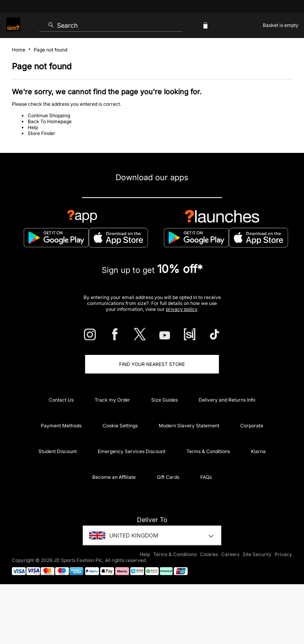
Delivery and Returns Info (227, 400)
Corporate (252, 426)
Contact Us (61, 400)
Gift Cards (168, 477)
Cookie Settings (120, 426)
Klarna (258, 451)
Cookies (209, 554)
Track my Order (112, 400)
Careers (230, 554)
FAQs (206, 477)
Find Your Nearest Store (152, 364)
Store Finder (42, 133)
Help (33, 127)
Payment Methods (61, 426)
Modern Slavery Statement (189, 426)
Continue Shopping (49, 115)
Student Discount (58, 451)
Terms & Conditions (208, 451)
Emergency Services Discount (132, 451)
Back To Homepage (50, 121)
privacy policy (181, 309)
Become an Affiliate (114, 477)
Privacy (283, 554)
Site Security (257, 554)
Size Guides (164, 400)
